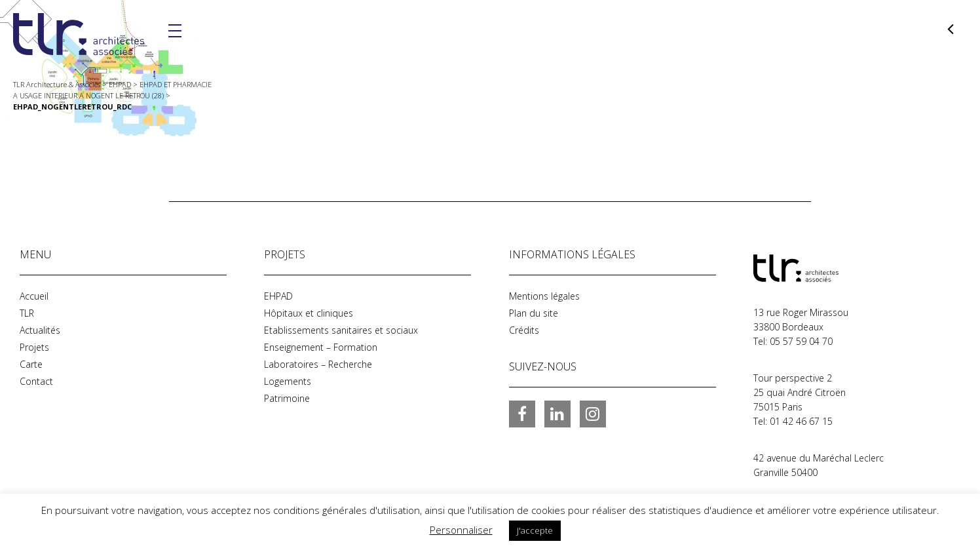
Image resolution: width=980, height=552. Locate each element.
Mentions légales (544, 296)
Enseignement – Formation (321, 347)
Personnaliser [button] (461, 530)
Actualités (40, 330)
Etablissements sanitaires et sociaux (341, 330)
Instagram (593, 414)
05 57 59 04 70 (801, 341)
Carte (31, 364)
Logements (288, 381)
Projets (34, 347)
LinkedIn (557, 414)
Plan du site (534, 313)
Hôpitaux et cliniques (309, 313)
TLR (27, 313)
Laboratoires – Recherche (318, 364)
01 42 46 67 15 (801, 421)
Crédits (524, 330)
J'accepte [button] (535, 530)
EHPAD (278, 296)
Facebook (522, 414)
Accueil (34, 296)
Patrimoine (287, 398)
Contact (36, 381)
